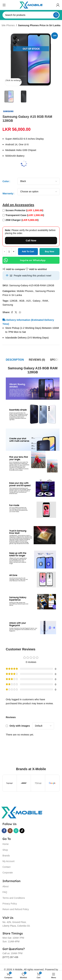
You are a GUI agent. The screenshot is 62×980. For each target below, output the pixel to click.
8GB (22, 301)
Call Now (31, 240)
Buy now (50, 251)
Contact (6, 867)
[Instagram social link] (10, 831)
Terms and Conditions (14, 898)
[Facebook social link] (12, 312)
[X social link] (16, 312)
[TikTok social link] (22, 831)
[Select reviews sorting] (43, 726)
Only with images (20, 726)
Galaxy (37, 301)
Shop (5, 850)
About (6, 886)
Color (6, 181)
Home (6, 844)
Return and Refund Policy (16, 909)
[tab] (15, 360)
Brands (6, 856)
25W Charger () (22, 220)
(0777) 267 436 (10, 957)
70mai (38, 783)
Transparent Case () (25, 215)
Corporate (8, 873)
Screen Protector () (24, 210)
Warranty (8, 193)
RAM (45, 301)
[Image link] (22, 812)
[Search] (31, 15)
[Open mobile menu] (4, 5)
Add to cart (28, 251)
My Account (8, 861)
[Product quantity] (9, 252)
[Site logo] (31, 5)
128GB (13, 301)
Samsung (8, 305)
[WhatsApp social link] (20, 312)
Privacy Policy (10, 904)
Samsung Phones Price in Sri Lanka (39, 25)
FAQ (5, 892)
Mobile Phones (25, 291)
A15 (29, 301)
